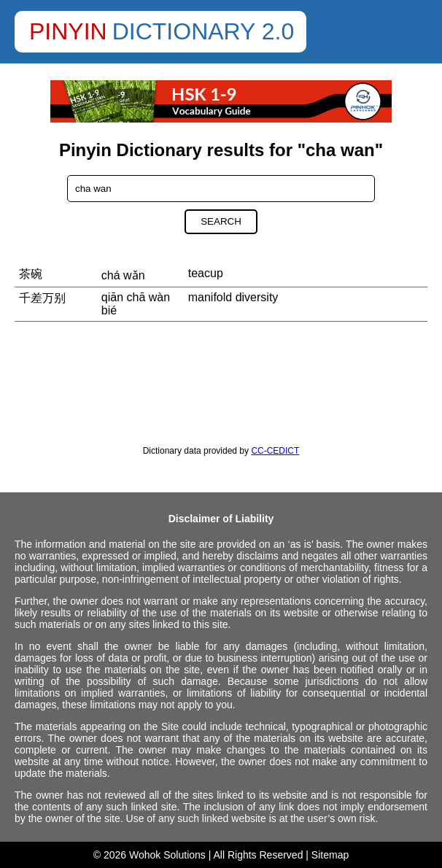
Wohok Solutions (167, 855)
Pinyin (68, 31)
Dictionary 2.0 (203, 31)
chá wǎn (123, 275)
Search (221, 221)
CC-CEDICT (275, 451)
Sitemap (330, 855)
